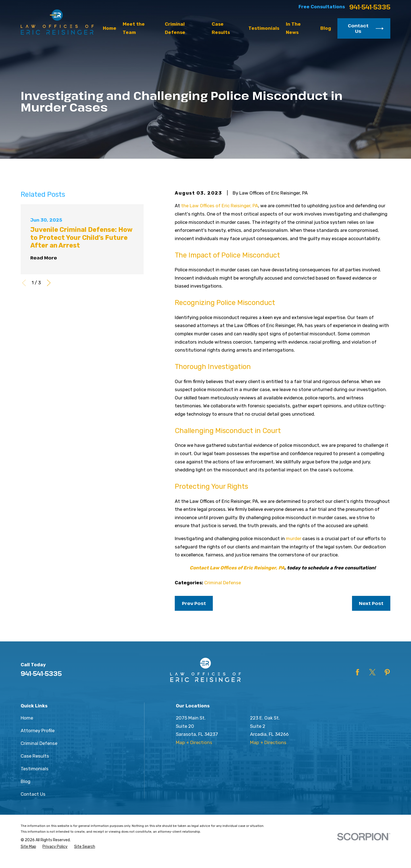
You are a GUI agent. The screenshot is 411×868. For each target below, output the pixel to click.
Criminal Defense (223, 583)
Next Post (371, 603)
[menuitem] (28, 847)
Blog (25, 781)
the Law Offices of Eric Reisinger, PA (220, 206)
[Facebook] (358, 672)
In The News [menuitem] (293, 28)
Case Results (35, 756)
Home (27, 718)
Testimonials (35, 769)
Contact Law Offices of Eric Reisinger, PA (237, 568)
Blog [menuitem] (326, 28)
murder (294, 538)
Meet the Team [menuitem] (134, 28)
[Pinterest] (387, 672)
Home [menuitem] (110, 28)
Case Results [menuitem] (221, 28)
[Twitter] (372, 672)
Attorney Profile (38, 731)
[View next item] (49, 283)
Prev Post (194, 603)
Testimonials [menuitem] (264, 28)
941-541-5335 (370, 7)
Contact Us (366, 28)
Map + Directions (194, 742)
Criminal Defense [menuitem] (175, 28)
